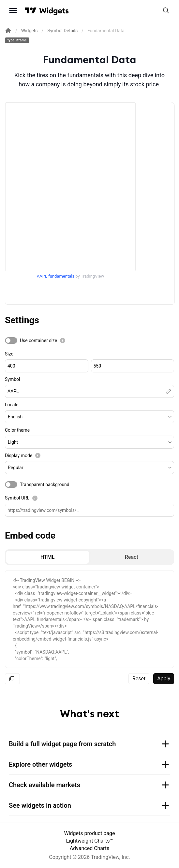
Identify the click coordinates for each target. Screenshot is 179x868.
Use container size (38, 340)
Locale (12, 405)
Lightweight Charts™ (89, 841)
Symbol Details (62, 31)
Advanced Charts (90, 848)
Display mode (19, 456)
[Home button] (54, 11)
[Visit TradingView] (31, 10)
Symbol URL (17, 498)
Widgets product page (90, 833)
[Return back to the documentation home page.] (8, 31)
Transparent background (45, 485)
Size (9, 354)
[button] (89, 417)
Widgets (30, 31)
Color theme (17, 430)
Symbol (12, 379)
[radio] (48, 557)
